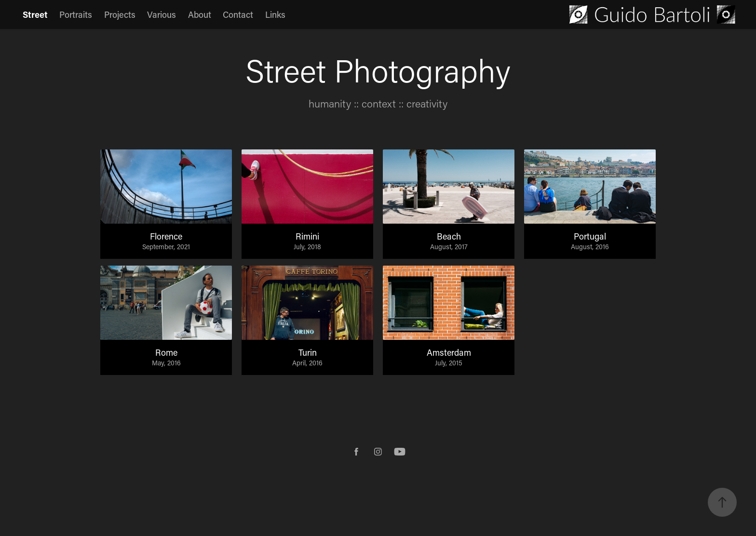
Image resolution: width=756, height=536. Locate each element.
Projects (120, 14)
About (200, 14)
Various (162, 14)
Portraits (76, 14)
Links (275, 14)
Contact (238, 14)
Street (35, 14)
